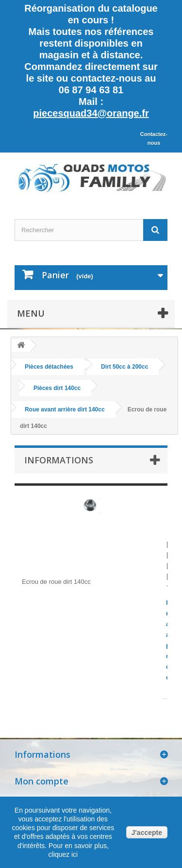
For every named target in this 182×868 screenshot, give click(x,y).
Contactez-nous (154, 138)
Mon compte (41, 781)
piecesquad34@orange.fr (91, 113)
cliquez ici (63, 854)
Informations (59, 460)
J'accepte (147, 833)
